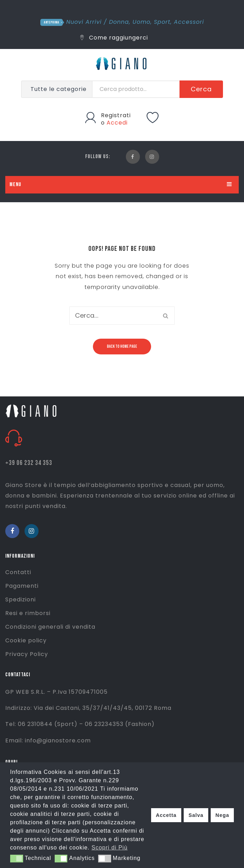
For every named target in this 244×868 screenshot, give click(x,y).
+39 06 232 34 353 (29, 463)
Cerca (201, 89)
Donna (119, 22)
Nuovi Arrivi (84, 22)
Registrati (116, 115)
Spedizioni (21, 599)
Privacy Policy (27, 654)
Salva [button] (196, 815)
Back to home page (122, 347)
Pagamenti (22, 586)
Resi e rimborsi (28, 613)
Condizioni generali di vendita (50, 627)
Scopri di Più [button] (110, 848)
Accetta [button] (166, 815)
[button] (17, 859)
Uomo (141, 22)
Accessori (189, 22)
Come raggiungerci (114, 38)
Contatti (18, 572)
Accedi (117, 123)
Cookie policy (26, 640)
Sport (162, 22)
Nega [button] (222, 815)
